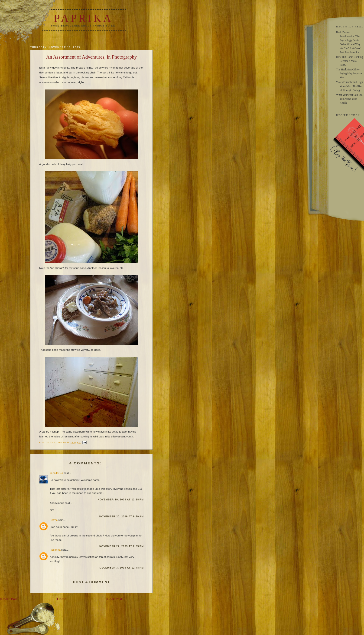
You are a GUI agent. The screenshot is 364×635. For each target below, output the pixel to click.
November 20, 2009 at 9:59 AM (122, 516)
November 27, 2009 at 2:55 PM (122, 546)
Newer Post (9, 599)
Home (62, 599)
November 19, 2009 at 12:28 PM (121, 499)
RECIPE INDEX (348, 115)
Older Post (114, 599)
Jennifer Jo (56, 473)
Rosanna (55, 550)
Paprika (83, 18)
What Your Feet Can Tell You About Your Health (349, 99)
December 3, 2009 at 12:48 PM (122, 568)
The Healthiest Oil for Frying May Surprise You (349, 73)
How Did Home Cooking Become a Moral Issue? (349, 61)
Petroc (54, 520)
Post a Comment (91, 582)
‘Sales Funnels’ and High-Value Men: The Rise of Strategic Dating (350, 86)
